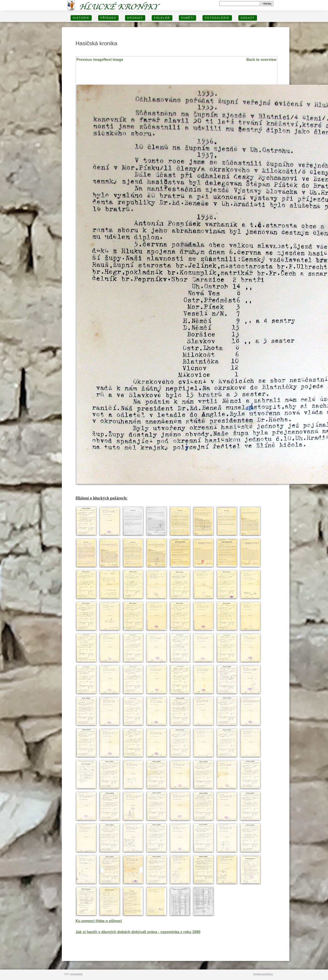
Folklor (162, 18)
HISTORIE (81, 18)
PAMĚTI (188, 18)
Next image (113, 60)
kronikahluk (76, 974)
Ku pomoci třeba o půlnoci (99, 921)
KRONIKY (135, 18)
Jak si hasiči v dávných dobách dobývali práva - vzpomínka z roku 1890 (138, 932)
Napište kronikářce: (263, 974)
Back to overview (261, 60)
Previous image (90, 60)
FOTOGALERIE (217, 18)
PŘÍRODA (108, 18)
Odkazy (248, 18)
